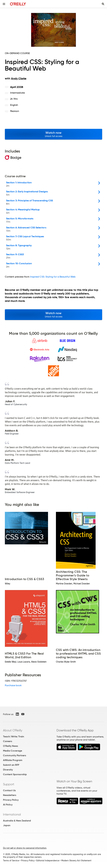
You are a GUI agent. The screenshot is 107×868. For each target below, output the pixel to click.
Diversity (8, 770)
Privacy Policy (11, 800)
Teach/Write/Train (14, 736)
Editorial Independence (48, 861)
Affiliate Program (13, 760)
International (12, 814)
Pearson (15, 111)
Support (9, 784)
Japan (7, 825)
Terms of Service (11, 861)
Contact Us (9, 790)
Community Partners (15, 755)
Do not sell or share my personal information (25, 848)
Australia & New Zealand (17, 821)
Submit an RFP (11, 765)
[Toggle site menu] (4, 4)
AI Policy (8, 805)
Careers (8, 741)
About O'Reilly (13, 730)
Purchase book (13, 685)
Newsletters (10, 795)
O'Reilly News (10, 746)
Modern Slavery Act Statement (76, 861)
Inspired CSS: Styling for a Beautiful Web (53, 277)
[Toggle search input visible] (103, 4)
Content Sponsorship (15, 774)
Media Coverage (13, 751)
